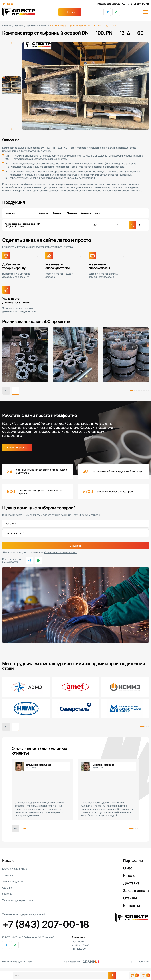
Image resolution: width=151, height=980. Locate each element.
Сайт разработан (82, 962)
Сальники (8, 888)
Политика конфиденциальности (18, 962)
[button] (15, 391)
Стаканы (7, 894)
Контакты (131, 906)
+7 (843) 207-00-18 (135, 4)
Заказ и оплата (136, 891)
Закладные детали (13, 881)
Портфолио (133, 861)
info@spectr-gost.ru (109, 4)
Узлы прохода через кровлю (18, 900)
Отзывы (130, 898)
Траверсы (8, 875)
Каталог (72, 12)
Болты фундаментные (15, 869)
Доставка (131, 883)
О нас (128, 868)
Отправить (75, 546)
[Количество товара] (118, 225)
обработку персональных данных (60, 552)
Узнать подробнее (17, 447)
